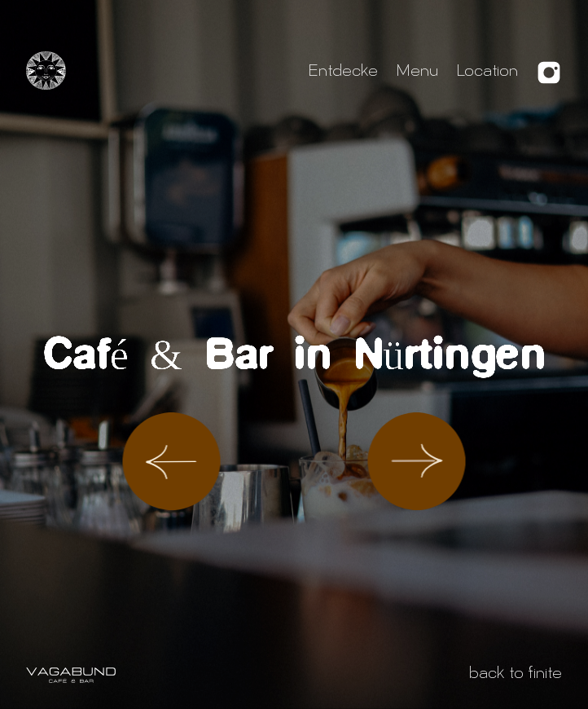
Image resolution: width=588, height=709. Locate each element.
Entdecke (343, 72)
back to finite (516, 675)
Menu (417, 72)
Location (487, 72)
